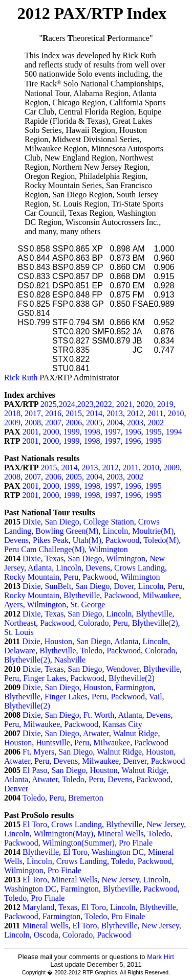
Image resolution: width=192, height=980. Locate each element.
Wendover (123, 669)
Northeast (20, 623)
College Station (109, 522)
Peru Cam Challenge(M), (46, 549)
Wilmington (108, 549)
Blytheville (82, 595)
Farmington (134, 687)
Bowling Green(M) (67, 531)
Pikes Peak (51, 540)
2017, (35, 413)
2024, (68, 404)
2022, (106, 404)
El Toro (35, 824)
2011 (155, 413)
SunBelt (58, 586)
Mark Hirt (161, 957)
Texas (54, 559)
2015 (74, 413)
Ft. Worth (99, 715)
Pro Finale (136, 843)
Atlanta (40, 568)
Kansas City (122, 724)
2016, (55, 413)
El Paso (35, 770)
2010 (176, 413)
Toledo (91, 651)
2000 (51, 432)
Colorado (94, 623)
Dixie (32, 522)
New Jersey (165, 824)
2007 (53, 423)
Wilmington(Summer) (78, 843)
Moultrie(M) (153, 531)
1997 (113, 432)
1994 (174, 432)
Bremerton (86, 798)
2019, (166, 404)
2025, (50, 404)
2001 (31, 432)
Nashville (70, 660)
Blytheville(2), (156, 623)
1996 (133, 432)
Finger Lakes (45, 678)
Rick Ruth (21, 378)
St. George (88, 605)
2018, (14, 413)
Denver (135, 761)
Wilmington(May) (63, 834)
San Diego (62, 522)
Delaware (20, 651)
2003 (135, 423)
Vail (156, 697)
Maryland (38, 907)
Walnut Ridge (135, 733)
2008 (33, 423)
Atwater (96, 733)
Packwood (123, 540)
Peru (71, 577)
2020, (147, 404)
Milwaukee (161, 595)
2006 (74, 423)
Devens (16, 540)
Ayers (14, 605)
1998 (92, 432)
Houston (58, 641)
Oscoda (46, 935)
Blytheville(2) (27, 660)
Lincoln (115, 531)
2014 (94, 413)
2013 (115, 413)
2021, (126, 404)
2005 (94, 423)
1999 (72, 432)
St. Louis (19, 632)
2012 (135, 413)
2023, (87, 404)
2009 (12, 423)
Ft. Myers (38, 752)
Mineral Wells (120, 834)
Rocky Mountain (32, 577)
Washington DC (118, 852)
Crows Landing (140, 568)
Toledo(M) (161, 540)
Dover (124, 586)
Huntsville (53, 743)
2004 (115, 423)
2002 (156, 423)
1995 (154, 432)
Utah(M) (87, 540)
